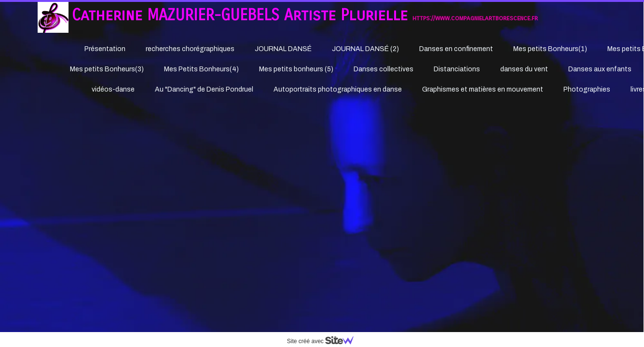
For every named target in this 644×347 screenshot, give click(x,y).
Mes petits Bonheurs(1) (550, 49)
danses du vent (524, 69)
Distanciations (457, 69)
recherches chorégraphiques (190, 49)
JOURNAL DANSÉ (283, 49)
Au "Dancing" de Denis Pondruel (204, 89)
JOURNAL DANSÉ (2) (365, 49)
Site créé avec (324, 341)
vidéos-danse (113, 89)
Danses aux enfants (600, 69)
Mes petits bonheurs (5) (296, 69)
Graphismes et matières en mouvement (483, 89)
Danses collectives (384, 69)
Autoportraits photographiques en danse (338, 89)
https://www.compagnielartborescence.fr (475, 18)
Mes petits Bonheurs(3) (107, 69)
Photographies (587, 89)
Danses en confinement (456, 49)
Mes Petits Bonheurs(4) (201, 69)
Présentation (105, 49)
